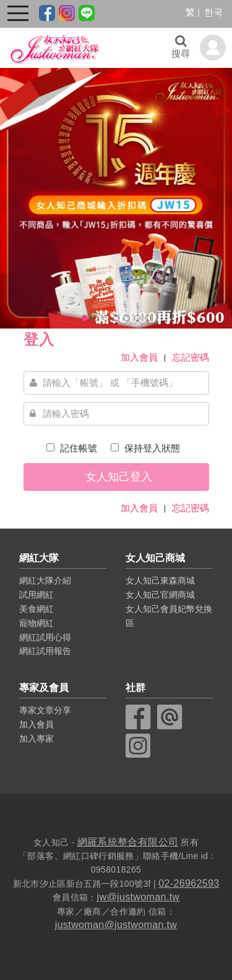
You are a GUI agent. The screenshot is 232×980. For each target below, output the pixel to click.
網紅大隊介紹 (45, 580)
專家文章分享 (45, 710)
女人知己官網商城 (160, 595)
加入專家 (37, 739)
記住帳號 (77, 448)
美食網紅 (37, 609)
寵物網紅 (37, 623)
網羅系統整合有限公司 (128, 842)
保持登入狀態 (151, 448)
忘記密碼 (191, 357)
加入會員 (139, 357)
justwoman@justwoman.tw (116, 925)
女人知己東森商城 (160, 580)
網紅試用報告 (45, 651)
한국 (213, 12)
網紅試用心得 (45, 637)
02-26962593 (189, 883)
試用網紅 (37, 595)
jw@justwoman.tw (139, 897)
